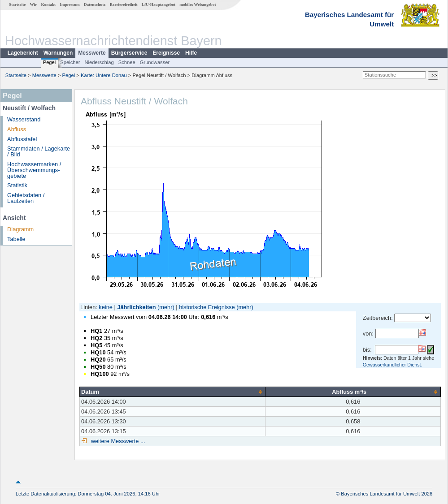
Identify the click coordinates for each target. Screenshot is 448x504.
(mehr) (166, 307)
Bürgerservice (129, 53)
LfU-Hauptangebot (159, 4)
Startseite (17, 4)
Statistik (17, 185)
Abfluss (17, 129)
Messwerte (92, 53)
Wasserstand (24, 119)
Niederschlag (99, 62)
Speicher (70, 62)
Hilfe (191, 53)
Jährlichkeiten (136, 307)
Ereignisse (166, 53)
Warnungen (58, 53)
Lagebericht (23, 53)
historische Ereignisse (207, 307)
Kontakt (48, 4)
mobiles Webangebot (198, 4)
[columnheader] (173, 392)
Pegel (50, 62)
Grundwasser (155, 62)
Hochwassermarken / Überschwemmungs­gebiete (34, 170)
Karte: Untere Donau (104, 75)
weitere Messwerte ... (117, 441)
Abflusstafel (22, 139)
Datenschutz (95, 4)
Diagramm (20, 229)
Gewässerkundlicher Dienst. (393, 365)
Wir (34, 4)
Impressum (70, 4)
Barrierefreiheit (124, 4)
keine (106, 307)
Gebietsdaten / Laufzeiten (26, 198)
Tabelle (16, 239)
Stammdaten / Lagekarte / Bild (39, 151)
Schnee (127, 62)
